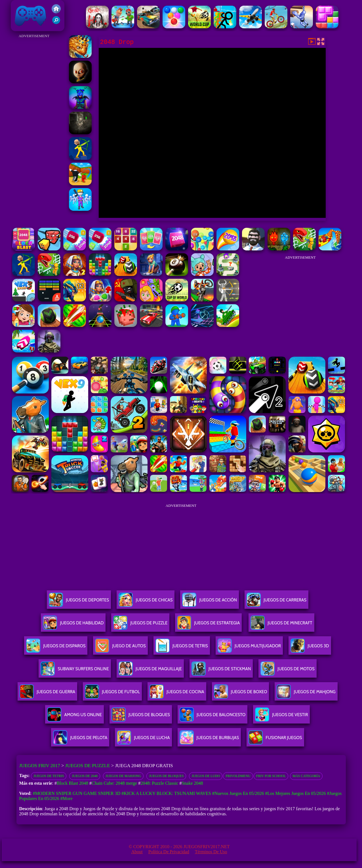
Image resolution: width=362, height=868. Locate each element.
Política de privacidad (169, 852)
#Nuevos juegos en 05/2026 (238, 793)
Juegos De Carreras (276, 602)
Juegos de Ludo (206, 776)
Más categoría (306, 776)
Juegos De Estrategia (208, 625)
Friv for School (271, 776)
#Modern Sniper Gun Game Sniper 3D (76, 793)
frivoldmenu (238, 776)
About (137, 852)
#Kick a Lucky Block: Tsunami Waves (166, 793)
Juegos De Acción (209, 602)
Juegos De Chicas (146, 602)
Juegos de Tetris (49, 776)
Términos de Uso (211, 852)
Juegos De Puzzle (140, 625)
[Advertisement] (34, 125)
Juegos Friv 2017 (31, 16)
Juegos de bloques (166, 776)
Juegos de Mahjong (123, 776)
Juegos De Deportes (79, 602)
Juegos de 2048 (85, 776)
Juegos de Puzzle (88, 766)
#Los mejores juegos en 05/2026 (295, 793)
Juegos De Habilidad (73, 625)
